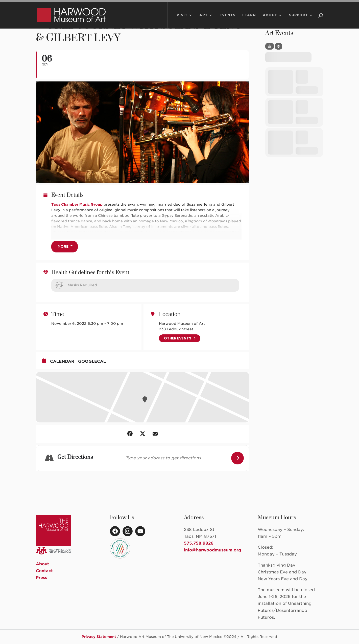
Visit (182, 21)
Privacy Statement (99, 637)
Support (298, 21)
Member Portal (281, 4)
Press (41, 578)
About (270, 21)
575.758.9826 (199, 543)
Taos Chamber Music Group (77, 204)
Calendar (62, 361)
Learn (249, 21)
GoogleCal (92, 361)
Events (228, 21)
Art (204, 21)
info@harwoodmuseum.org (212, 550)
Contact (44, 571)
